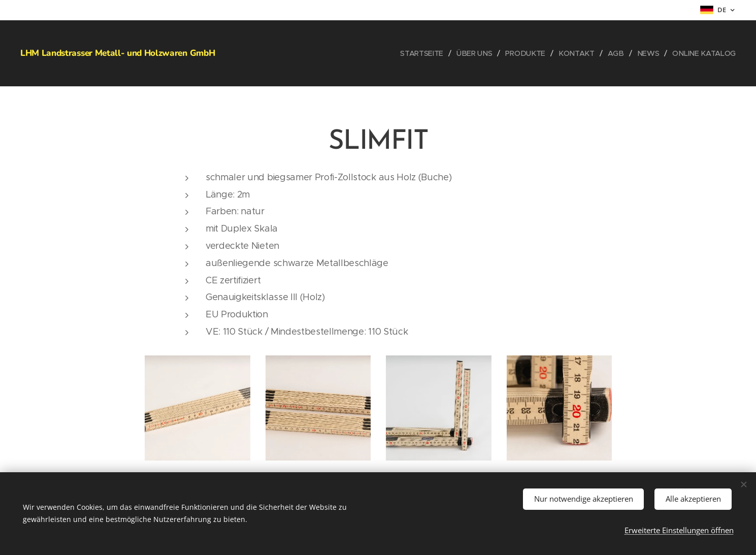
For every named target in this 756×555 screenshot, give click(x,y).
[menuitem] (428, 53)
